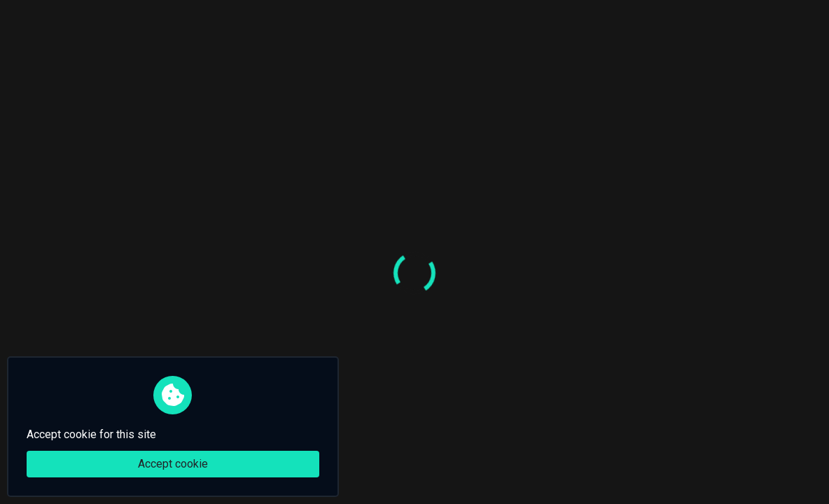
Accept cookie (173, 464)
